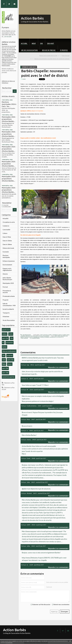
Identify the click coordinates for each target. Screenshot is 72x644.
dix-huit (51, 43)
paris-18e (5, 373)
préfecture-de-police (26, 337)
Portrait (5, 287)
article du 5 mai (34, 91)
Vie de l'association (29, 50)
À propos (64, 50)
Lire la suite (8, 37)
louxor (10, 364)
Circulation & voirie (9, 222)
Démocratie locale (8, 248)
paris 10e (5, 338)
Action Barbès (32, 18)
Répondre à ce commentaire (58, 367)
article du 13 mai (54, 249)
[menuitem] (24, 42)
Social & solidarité (8, 309)
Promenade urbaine (9, 296)
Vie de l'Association (9, 320)
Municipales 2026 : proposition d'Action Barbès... (9, 164)
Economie (6, 252)
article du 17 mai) (28, 172)
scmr (4, 360)
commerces (36, 337)
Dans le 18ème (7, 244)
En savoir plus (9, 643)
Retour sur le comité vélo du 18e (48, 56)
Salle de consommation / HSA (9, 304)
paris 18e (5, 368)
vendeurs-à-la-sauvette (57, 337)
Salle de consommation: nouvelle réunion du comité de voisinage (52, 59)
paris (56, 336)
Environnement (7, 265)
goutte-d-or (6, 330)
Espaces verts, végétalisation (7, 269)
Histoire (5, 274)
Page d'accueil (66, 56)
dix (41, 43)
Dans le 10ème (7, 241)
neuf (34, 43)
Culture (5, 233)
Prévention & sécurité (7, 292)
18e (4, 355)
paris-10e (10, 360)
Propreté (5, 300)
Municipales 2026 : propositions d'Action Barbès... (9, 119)
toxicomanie (24, 338)
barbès (4, 347)
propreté (10, 355)
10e (12, 338)
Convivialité (6, 230)
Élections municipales (6, 256)
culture (5, 334)
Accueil (24, 43)
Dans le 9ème (7, 237)
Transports (6, 313)
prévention (10, 343)
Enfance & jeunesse (9, 261)
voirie (11, 334)
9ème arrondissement (9, 351)
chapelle (42, 337)
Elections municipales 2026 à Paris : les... (9, 104)
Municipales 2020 (8, 283)
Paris (4, 364)
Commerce (6, 226)
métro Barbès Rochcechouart (7, 279)
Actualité (5, 218)
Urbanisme (6, 316)
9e (3, 343)
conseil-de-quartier (8, 377)
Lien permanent (26, 335)
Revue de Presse (49, 50)
